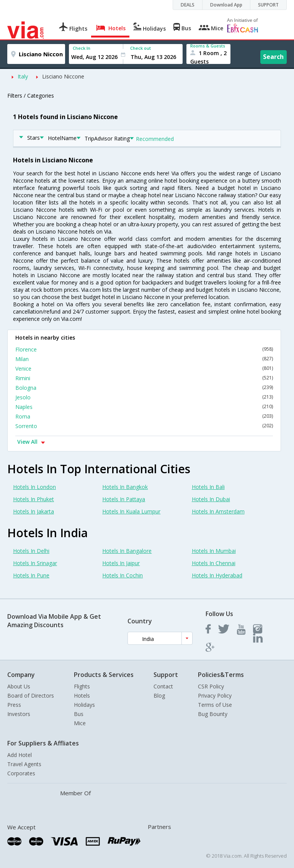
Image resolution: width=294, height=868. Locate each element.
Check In (82, 48)
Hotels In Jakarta (33, 511)
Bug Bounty (213, 714)
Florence (144, 349)
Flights (82, 686)
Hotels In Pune (31, 575)
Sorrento (144, 426)
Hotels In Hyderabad (217, 575)
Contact (163, 686)
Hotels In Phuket (33, 499)
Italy (23, 76)
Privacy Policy (215, 696)
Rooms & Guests (208, 46)
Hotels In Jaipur (121, 563)
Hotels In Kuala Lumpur (131, 511)
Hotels (82, 696)
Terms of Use (215, 705)
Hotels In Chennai (214, 563)
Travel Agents (24, 764)
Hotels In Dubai (211, 499)
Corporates (21, 773)
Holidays (84, 705)
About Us (19, 686)
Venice (144, 369)
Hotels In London (34, 487)
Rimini (144, 378)
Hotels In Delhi (31, 551)
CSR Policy (211, 686)
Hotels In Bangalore (127, 551)
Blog (159, 696)
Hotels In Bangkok (125, 487)
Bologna (144, 388)
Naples (144, 407)
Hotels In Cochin (122, 575)
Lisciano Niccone (63, 76)
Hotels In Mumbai (214, 551)
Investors (19, 714)
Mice (80, 723)
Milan (144, 359)
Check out (140, 48)
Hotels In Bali (208, 487)
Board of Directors (31, 696)
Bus (79, 714)
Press (14, 705)
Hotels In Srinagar (35, 563)
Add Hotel (20, 755)
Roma (144, 416)
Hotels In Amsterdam (218, 511)
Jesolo (144, 397)
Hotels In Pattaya (124, 499)
